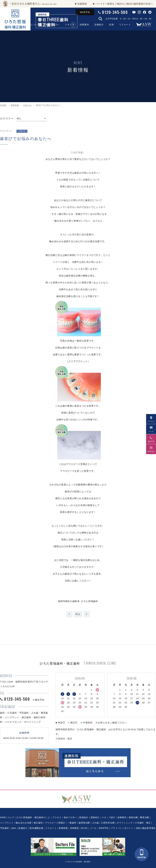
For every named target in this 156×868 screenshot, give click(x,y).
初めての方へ (70, 817)
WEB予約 (85, 12)
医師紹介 (95, 817)
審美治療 (144, 817)
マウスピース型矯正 (55, 823)
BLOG (84, 828)
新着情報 (63, 828)
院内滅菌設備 (36, 828)
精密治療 (133, 817)
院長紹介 (84, 817)
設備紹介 (99, 25)
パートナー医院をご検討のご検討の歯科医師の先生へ (124, 4)
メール (93, 828)
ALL (78, 614)
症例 (111, 25)
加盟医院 (82, 4)
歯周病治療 (84, 823)
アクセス (57, 817)
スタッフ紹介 (109, 817)
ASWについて (7, 817)
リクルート (125, 25)
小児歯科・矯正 (143, 823)
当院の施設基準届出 (146, 828)
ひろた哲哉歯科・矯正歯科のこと (33, 817)
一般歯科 (72, 823)
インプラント (7, 823)
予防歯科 (4, 828)
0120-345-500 (115, 12)
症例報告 (75, 828)
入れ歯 (96, 823)
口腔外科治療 (108, 823)
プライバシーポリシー (122, 828)
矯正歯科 (38, 823)
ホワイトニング (125, 823)
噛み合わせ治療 (24, 823)
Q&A (14, 828)
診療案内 (84, 25)
